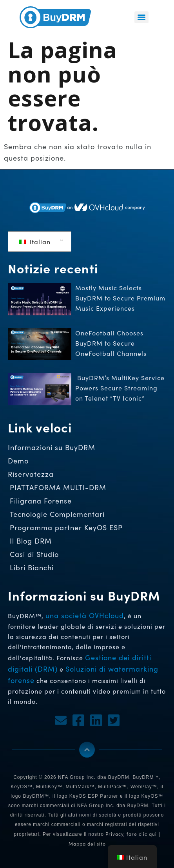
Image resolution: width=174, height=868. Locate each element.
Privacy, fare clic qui (131, 834)
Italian (35, 242)
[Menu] (141, 17)
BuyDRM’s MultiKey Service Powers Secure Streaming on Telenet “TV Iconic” (120, 388)
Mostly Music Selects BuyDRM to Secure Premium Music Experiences (120, 298)
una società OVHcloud (85, 615)
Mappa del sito (87, 844)
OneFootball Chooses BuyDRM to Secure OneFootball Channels (112, 343)
